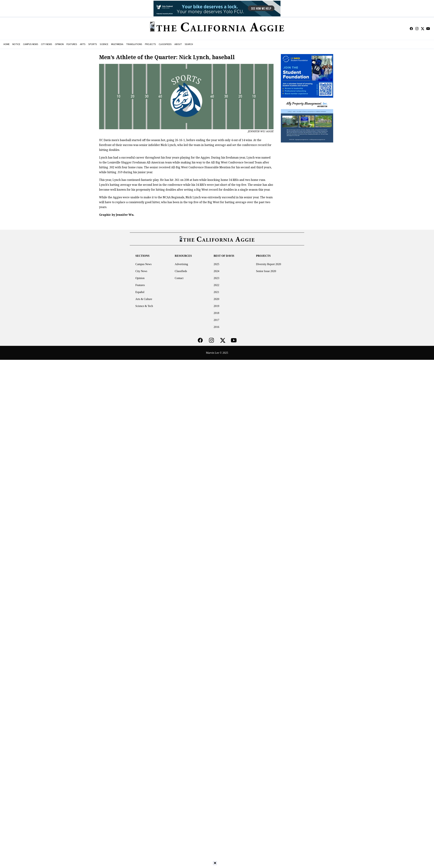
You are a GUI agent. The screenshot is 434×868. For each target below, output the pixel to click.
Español (140, 292)
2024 (216, 271)
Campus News (143, 264)
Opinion (140, 278)
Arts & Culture (144, 299)
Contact (179, 278)
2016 (216, 327)
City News (141, 271)
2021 (216, 292)
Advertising (181, 264)
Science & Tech (144, 306)
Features (140, 285)
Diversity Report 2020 (269, 264)
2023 (216, 278)
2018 (216, 313)
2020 (216, 299)
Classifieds (181, 271)
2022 (216, 285)
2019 (216, 306)
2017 (216, 320)
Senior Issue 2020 (266, 271)
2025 (216, 264)
